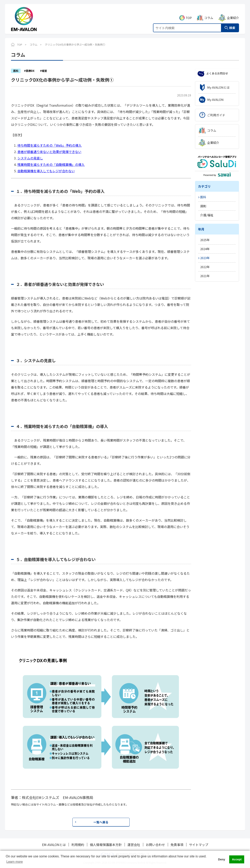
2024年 (205, 249)
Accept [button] (237, 859)
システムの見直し (30, 158)
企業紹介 (233, 13)
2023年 (205, 258)
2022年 (205, 267)
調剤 (203, 206)
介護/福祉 (207, 215)
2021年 (205, 276)
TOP (189, 13)
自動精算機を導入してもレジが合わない (46, 171)
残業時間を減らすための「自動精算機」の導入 (51, 164)
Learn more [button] (15, 862)
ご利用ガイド (216, 115)
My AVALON (215, 100)
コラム (209, 13)
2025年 (205, 240)
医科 (203, 197)
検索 (232, 23)
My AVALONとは (218, 87)
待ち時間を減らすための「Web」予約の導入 (49, 145)
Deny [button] (221, 859)
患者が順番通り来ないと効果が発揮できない (49, 152)
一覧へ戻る (101, 822)
